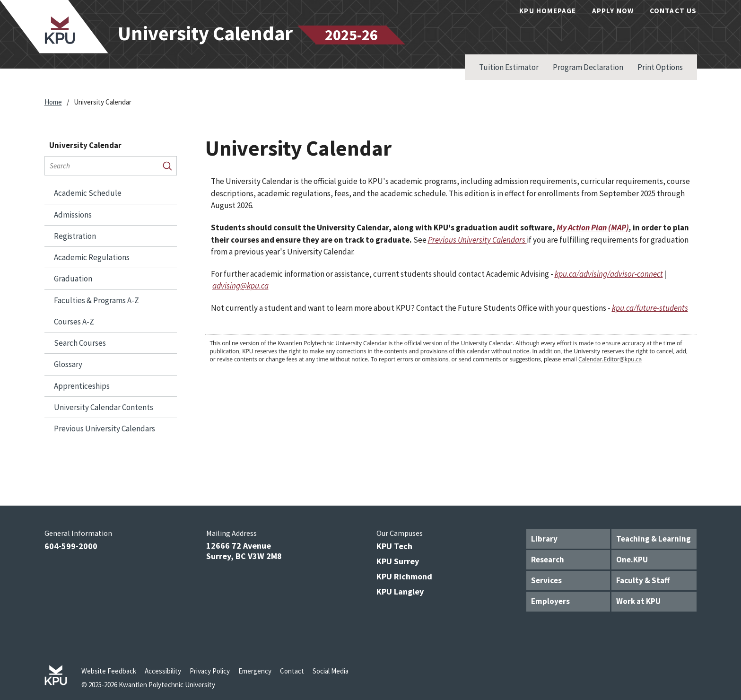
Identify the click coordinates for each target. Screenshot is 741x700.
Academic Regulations (92, 257)
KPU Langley (400, 591)
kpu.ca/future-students (650, 308)
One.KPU (632, 560)
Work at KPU (638, 601)
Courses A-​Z (74, 322)
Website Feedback (109, 671)
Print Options (660, 67)
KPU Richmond (404, 576)
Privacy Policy (210, 671)
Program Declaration (588, 67)
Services (546, 580)
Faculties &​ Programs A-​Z (96, 300)
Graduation (73, 279)
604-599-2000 (71, 546)
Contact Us (673, 11)
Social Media (331, 671)
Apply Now (613, 11)
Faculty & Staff (643, 580)
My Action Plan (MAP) (593, 227)
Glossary (68, 364)
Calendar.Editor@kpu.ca (610, 359)
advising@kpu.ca (240, 286)
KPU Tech (394, 546)
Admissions (73, 215)
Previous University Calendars (105, 429)
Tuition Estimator (509, 67)
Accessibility (163, 671)
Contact (292, 671)
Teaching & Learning (654, 539)
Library (544, 539)
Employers (550, 601)
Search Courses (80, 343)
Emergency (255, 671)
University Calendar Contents (104, 407)
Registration (75, 236)
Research (548, 560)
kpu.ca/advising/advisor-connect (609, 274)
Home (53, 102)
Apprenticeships (82, 386)
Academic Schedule (88, 193)
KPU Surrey (398, 561)
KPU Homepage (548, 11)
